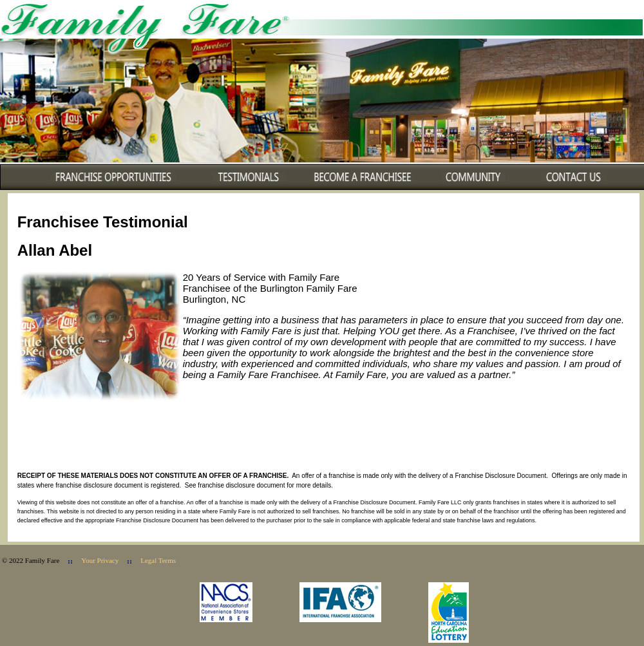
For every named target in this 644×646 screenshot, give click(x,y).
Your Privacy (100, 560)
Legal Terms (158, 560)
